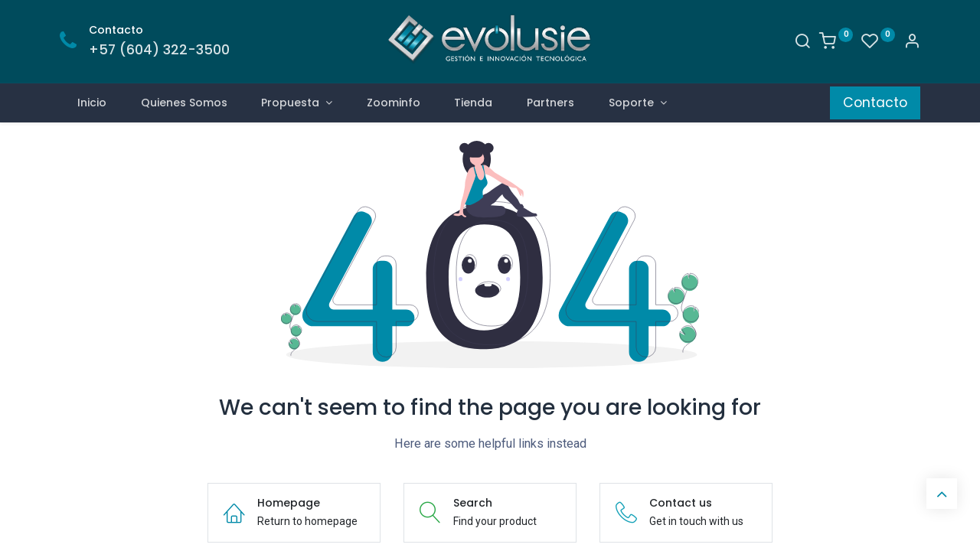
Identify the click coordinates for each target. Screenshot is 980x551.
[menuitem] (91, 103)
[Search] (802, 43)
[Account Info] (912, 43)
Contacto (875, 103)
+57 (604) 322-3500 (159, 50)
